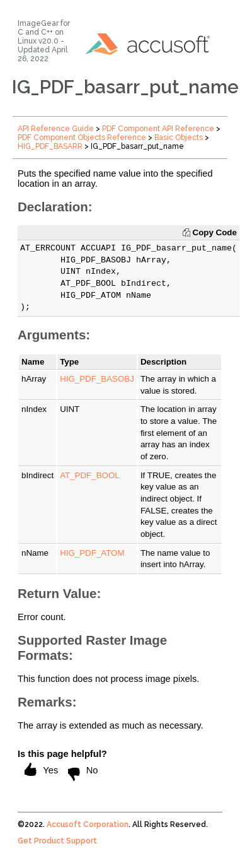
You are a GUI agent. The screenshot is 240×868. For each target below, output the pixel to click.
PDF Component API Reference (158, 129)
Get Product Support (57, 841)
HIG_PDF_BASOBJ (97, 379)
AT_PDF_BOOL (90, 475)
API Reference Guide (56, 129)
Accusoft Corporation (88, 824)
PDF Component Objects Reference (82, 138)
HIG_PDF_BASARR (50, 146)
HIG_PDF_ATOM (92, 553)
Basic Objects (179, 138)
